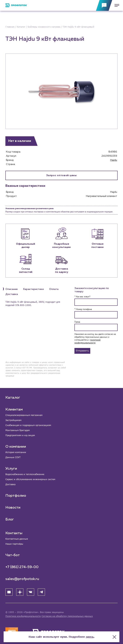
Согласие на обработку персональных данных (67, 616)
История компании (16, 452)
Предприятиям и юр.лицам (20, 435)
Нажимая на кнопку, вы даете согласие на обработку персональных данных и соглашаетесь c (95, 339)
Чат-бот (13, 555)
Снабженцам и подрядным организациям (28, 425)
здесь (90, 637)
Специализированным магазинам (24, 415)
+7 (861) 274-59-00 (22, 567)
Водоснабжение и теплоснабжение (25, 474)
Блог (10, 519)
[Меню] (116, 5)
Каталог (13, 398)
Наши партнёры (14, 544)
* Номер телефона (83, 309)
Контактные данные (17, 539)
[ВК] (31, 592)
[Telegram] (41, 592)
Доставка (10, 484)
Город (77, 322)
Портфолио (16, 496)
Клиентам (14, 409)
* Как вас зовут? (82, 297)
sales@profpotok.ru (22, 579)
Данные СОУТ (13, 457)
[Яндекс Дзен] (20, 592)
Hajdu (114, 160)
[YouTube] (9, 592)
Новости (13, 508)
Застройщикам (13, 420)
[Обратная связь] (104, 5)
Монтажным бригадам (18, 430)
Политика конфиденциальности (23, 616)
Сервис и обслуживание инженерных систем (30, 479)
